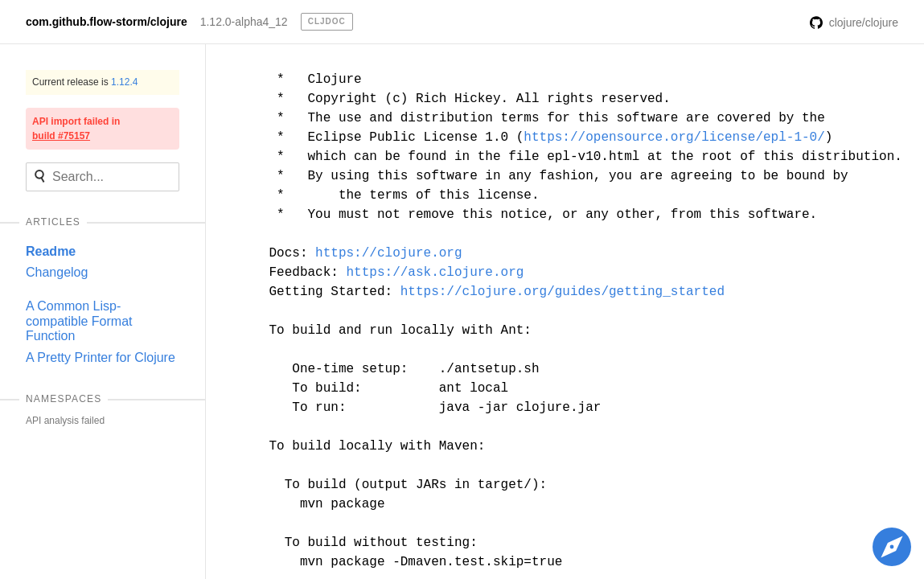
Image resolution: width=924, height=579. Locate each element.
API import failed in (76, 129)
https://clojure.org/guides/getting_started (563, 292)
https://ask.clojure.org (435, 273)
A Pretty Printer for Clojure (101, 357)
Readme (51, 251)
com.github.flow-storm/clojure (107, 22)
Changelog (57, 272)
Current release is (85, 82)
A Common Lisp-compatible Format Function (79, 321)
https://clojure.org (388, 253)
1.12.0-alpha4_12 (244, 22)
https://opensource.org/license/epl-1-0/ (674, 138)
